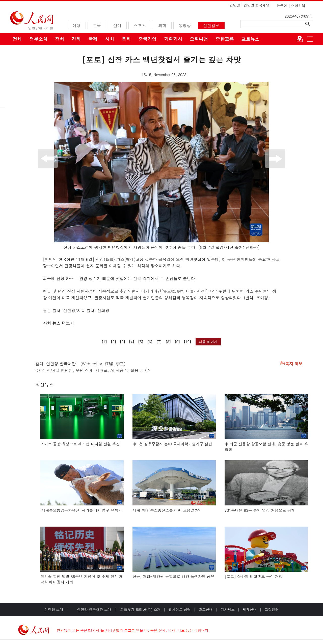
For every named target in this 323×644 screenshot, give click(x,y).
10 (187, 342)
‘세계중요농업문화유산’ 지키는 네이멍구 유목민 (81, 510)
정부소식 (38, 39)
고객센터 (272, 609)
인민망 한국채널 (257, 5)
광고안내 (206, 609)
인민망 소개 (54, 609)
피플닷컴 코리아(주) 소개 (140, 609)
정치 (60, 39)
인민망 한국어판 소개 (94, 609)
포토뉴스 (250, 39)
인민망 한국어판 (61, 364)
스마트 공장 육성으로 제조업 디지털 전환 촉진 (80, 444)
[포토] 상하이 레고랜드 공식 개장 (254, 576)
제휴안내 (250, 609)
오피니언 (199, 39)
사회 (110, 39)
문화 (126, 39)
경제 (76, 39)
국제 (93, 39)
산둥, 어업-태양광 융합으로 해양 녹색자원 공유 (173, 576)
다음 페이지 (208, 342)
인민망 (235, 5)
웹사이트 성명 (180, 609)
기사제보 (228, 609)
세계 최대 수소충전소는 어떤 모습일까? (166, 510)
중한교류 (225, 39)
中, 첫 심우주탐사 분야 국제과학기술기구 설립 (172, 444)
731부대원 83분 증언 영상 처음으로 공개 (260, 510)
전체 (17, 39)
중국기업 (147, 39)
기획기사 (173, 39)
